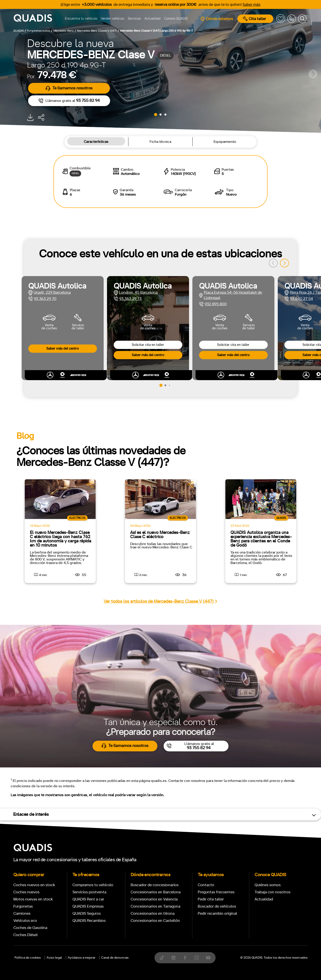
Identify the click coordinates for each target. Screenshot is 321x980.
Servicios (134, 19)
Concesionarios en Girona (153, 913)
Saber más (251, 5)
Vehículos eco (25, 921)
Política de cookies (28, 958)
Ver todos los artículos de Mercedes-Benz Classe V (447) (160, 602)
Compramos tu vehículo (93, 885)
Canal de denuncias (115, 958)
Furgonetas (23, 906)
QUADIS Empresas (88, 906)
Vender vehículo (112, 19)
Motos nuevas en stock (33, 899)
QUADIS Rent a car (88, 899)
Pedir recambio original (217, 913)
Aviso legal (54, 958)
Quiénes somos (268, 885)
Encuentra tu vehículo (81, 19)
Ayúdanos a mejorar (82, 958)
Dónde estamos (217, 19)
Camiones (22, 913)
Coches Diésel (26, 935)
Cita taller (254, 19)
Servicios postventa (89, 892)
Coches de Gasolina (30, 928)
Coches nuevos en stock (34, 885)
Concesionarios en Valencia (154, 899)
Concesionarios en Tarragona (155, 906)
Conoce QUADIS (176, 19)
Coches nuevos (26, 892)
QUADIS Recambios (89, 921)
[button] (156, 115)
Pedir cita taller (211, 899)
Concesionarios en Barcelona (156, 892)
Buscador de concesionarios (155, 885)
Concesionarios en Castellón (155, 921)
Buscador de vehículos (217, 906)
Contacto (206, 885)
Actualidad (152, 19)
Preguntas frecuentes (216, 892)
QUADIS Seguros (87, 913)
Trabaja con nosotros (273, 892)
